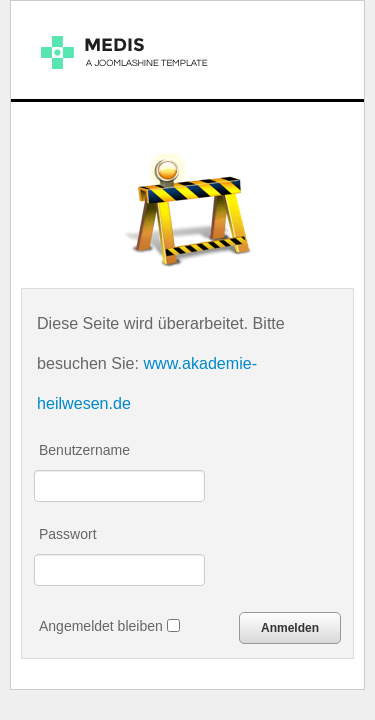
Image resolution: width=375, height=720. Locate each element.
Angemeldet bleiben (109, 626)
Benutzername (84, 450)
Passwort (68, 534)
